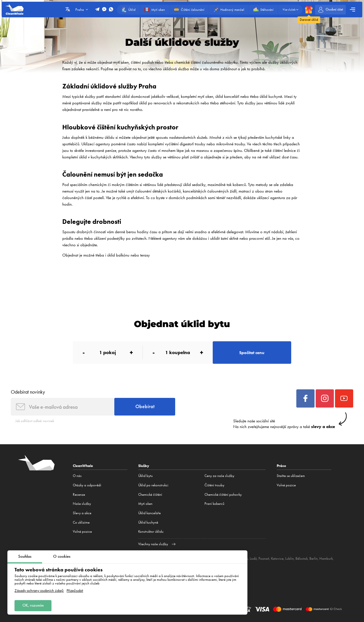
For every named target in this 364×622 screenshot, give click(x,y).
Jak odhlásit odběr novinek (35, 421)
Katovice (277, 558)
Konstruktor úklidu (151, 531)
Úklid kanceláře (149, 513)
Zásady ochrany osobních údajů (39, 591)
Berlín (314, 558)
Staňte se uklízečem (291, 476)
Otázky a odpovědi (87, 485)
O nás (77, 476)
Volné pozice (82, 531)
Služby (144, 466)
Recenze (79, 494)
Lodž (253, 558)
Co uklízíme (81, 522)
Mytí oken (145, 504)
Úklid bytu (145, 476)
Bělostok (302, 558)
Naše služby (82, 504)
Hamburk (326, 558)
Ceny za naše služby (219, 476)
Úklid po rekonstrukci (153, 485)
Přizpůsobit (75, 591)
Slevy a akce (82, 513)
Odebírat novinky (28, 392)
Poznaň (264, 558)
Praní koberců (214, 504)
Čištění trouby (214, 485)
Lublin (289, 558)
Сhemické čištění (150, 494)
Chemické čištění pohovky (223, 494)
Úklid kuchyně (148, 522)
